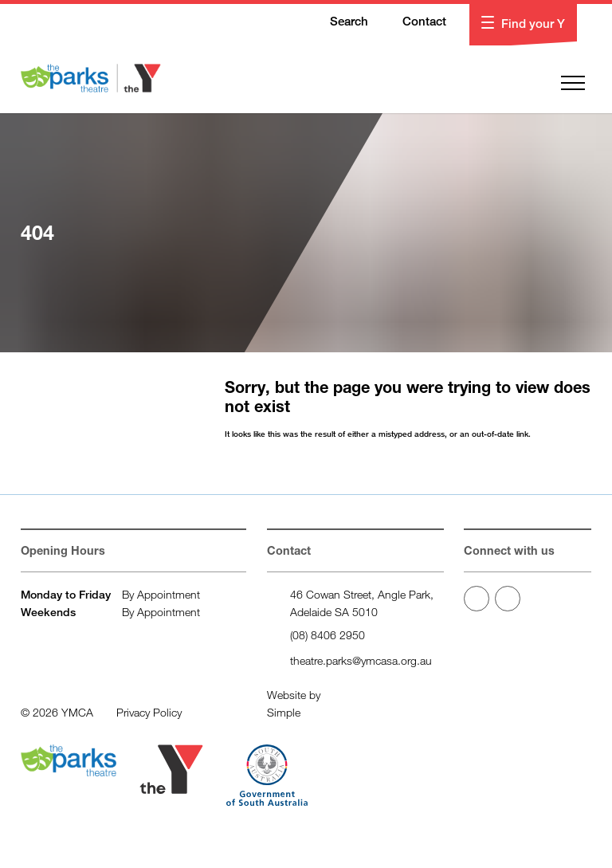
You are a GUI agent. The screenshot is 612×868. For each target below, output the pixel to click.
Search (339, 22)
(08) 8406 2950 (328, 635)
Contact (414, 22)
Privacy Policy (149, 712)
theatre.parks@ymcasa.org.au (361, 660)
